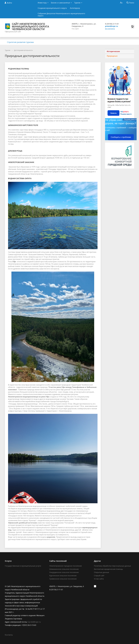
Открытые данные (102, 572)
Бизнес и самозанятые (60, 3)
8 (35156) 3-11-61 (112, 24)
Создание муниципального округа (52, 8)
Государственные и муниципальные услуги (23, 566)
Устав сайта (99, 579)
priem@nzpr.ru (112, 26)
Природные (112, 56)
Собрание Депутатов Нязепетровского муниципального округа (61, 15)
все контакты (110, 29)
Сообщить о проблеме (121, 137)
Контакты (9, 635)
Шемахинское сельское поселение (64, 569)
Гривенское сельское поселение (63, 579)
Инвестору (42, 3)
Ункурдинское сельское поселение (64, 572)
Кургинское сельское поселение (63, 576)
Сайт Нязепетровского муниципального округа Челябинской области (27, 27)
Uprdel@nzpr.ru (34, 622)
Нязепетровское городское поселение (66, 566)
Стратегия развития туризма (20, 42)
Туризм (77, 3)
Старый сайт (99, 576)
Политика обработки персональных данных (112, 566)
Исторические (113, 51)
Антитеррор (75, 8)
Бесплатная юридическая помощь (108, 569)
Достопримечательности (23, 50)
